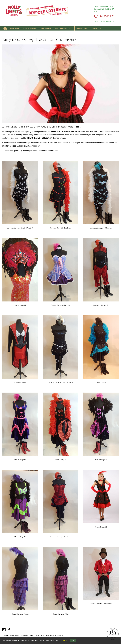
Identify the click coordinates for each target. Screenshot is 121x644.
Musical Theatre (30, 28)
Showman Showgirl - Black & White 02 (20, 228)
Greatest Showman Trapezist (61, 305)
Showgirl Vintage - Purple (20, 614)
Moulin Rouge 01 (20, 460)
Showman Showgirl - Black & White (60, 382)
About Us (6, 635)
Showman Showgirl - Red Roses (60, 228)
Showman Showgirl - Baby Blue (101, 228)
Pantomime (15, 28)
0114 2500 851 (106, 16)
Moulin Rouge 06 (101, 460)
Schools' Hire (82, 28)
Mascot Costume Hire (64, 28)
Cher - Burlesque (20, 382)
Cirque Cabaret (101, 382)
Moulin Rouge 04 (61, 460)
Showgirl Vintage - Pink (60, 614)
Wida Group (59, 636)
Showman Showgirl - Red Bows (60, 537)
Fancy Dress (46, 28)
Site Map (24, 635)
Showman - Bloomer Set (101, 305)
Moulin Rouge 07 (20, 537)
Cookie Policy (64, 640)
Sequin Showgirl (20, 305)
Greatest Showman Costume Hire (101, 604)
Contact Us (96, 28)
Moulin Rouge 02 (101, 527)
